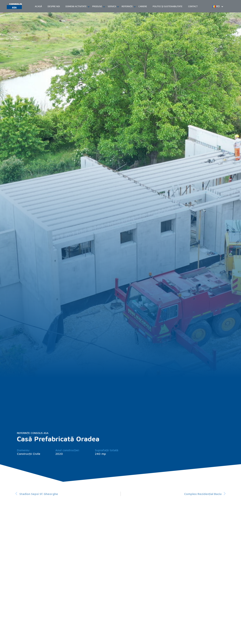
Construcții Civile (29, 454)
